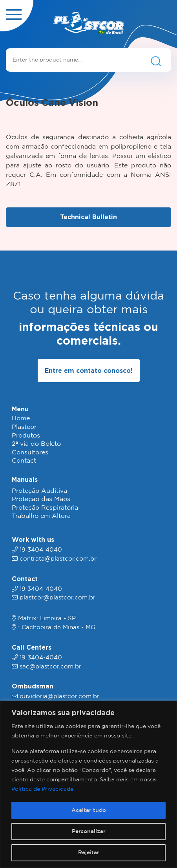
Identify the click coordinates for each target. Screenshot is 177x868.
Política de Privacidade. (43, 789)
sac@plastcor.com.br (50, 667)
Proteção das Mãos (41, 499)
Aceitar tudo (89, 810)
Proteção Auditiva (39, 491)
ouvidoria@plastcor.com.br (59, 696)
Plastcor (24, 427)
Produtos (26, 436)
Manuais (25, 479)
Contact (24, 461)
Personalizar (89, 832)
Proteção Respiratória (45, 508)
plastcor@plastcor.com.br (57, 598)
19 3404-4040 (41, 550)
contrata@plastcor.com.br (58, 559)
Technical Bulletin (88, 217)
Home (21, 419)
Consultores (30, 453)
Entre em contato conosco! (89, 370)
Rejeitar (89, 853)
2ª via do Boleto (36, 444)
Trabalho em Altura (41, 516)
